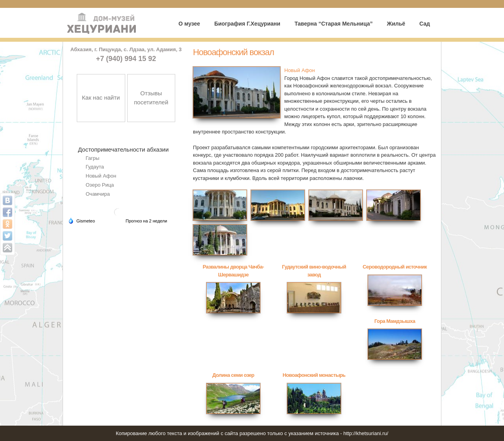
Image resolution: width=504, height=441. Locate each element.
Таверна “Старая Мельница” (334, 24)
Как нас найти (101, 97)
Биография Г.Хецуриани (247, 24)
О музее (189, 24)
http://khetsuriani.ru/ (366, 433)
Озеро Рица (100, 185)
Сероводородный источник (395, 267)
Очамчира (98, 194)
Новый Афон (101, 176)
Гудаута (95, 167)
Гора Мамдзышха (395, 321)
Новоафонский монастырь (314, 375)
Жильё (396, 24)
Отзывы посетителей (151, 98)
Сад (425, 24)
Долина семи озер (233, 375)
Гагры (93, 158)
